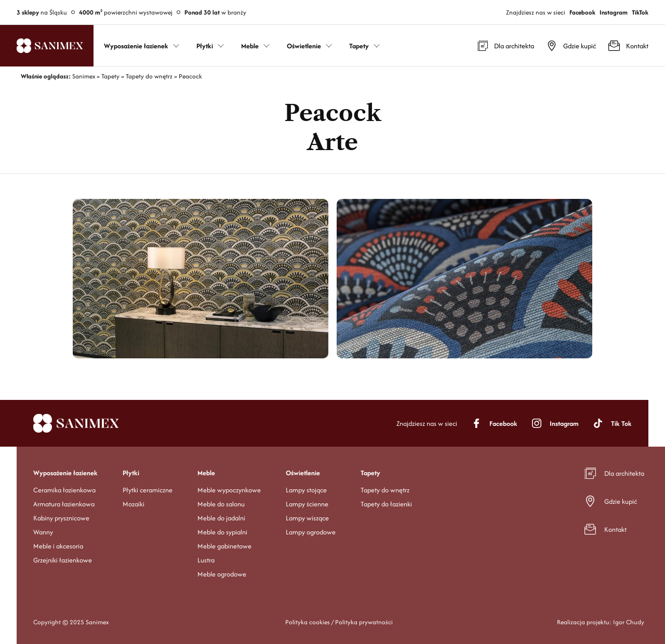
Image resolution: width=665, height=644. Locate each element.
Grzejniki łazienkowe (63, 560)
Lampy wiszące (307, 518)
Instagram (614, 12)
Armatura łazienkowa (64, 504)
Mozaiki (134, 504)
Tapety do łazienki (386, 504)
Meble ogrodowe (222, 574)
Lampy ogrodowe (311, 532)
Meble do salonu (221, 504)
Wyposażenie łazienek (65, 473)
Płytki (131, 473)
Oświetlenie (303, 473)
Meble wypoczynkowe (229, 490)
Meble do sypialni (222, 532)
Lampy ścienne (307, 504)
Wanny (43, 532)
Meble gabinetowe (224, 546)
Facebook (582, 12)
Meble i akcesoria (58, 546)
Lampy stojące (306, 490)
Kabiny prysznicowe (61, 518)
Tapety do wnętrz (385, 490)
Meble (206, 473)
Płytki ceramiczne (148, 490)
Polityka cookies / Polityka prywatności (339, 622)
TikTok (640, 12)
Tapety (370, 473)
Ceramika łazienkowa (64, 490)
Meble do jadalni (221, 518)
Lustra (206, 560)
